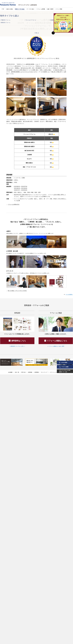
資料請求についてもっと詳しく (18, 346)
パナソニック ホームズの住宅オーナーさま (65, 371)
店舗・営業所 (50, 9)
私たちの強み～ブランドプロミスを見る (17, 291)
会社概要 (10, 372)
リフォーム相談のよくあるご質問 (56, 346)
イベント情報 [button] (59, 9)
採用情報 (37, 372)
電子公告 (23, 372)
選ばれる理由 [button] (10, 9)
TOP (3, 9)
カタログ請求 (63, 362)
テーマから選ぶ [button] (31, 9)
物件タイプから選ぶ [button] (20, 9)
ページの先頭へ (69, 294)
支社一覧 (17, 372)
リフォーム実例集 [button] (41, 9)
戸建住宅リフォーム (6, 20)
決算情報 (30, 372)
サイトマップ (44, 372)
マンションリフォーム (31, 20)
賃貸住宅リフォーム (6, 23)
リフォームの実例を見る (14, 204)
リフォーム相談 (64, 367)
